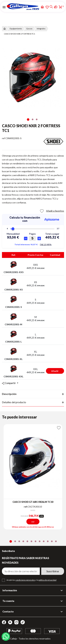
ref (3, 138)
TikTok (23, 622)
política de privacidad (47, 580)
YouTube (10, 622)
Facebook (4, 622)
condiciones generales (25, 580)
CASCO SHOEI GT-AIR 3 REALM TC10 (33, 502)
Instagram (16, 622)
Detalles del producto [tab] (14, 402)
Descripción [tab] (9, 394)
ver (33, 522)
